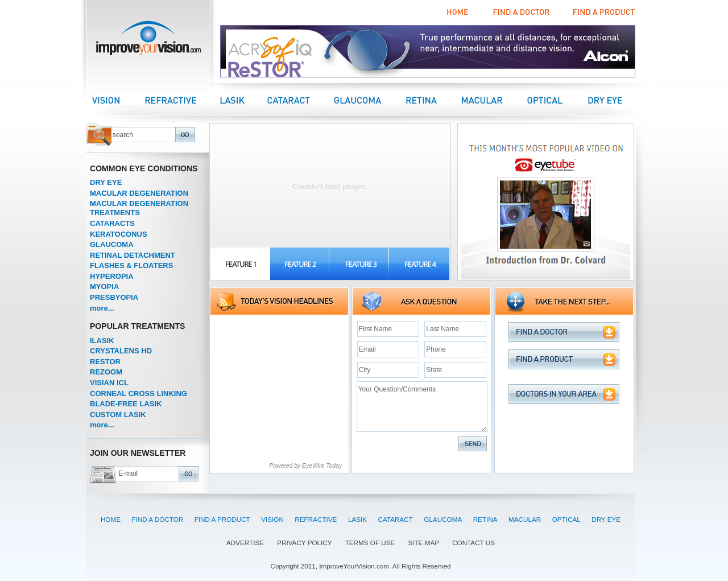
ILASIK (102, 341)
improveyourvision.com (148, 41)
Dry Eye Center (615, 100)
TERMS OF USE (370, 543)
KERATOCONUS (119, 234)
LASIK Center (244, 100)
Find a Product (602, 13)
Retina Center (433, 100)
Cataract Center (300, 100)
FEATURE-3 (360, 264)
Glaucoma (369, 100)
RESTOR (105, 362)
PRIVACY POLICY (304, 543)
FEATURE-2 (300, 264)
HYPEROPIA (112, 276)
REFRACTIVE (316, 519)
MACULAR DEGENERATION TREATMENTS (139, 208)
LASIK (357, 519)
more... (102, 308)
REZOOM (106, 372)
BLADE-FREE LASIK (126, 404)
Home (458, 13)
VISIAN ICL (109, 383)
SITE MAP (423, 543)
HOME (111, 519)
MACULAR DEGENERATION (139, 193)
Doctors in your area (564, 394)
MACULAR (525, 519)
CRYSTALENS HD (121, 351)
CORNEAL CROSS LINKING (138, 393)
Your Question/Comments (422, 407)
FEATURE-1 (240, 264)
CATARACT (396, 519)
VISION (272, 519)
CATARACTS (112, 223)
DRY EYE (106, 182)
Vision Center (118, 100)
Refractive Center (182, 100)
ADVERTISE (245, 543)
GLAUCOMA (112, 244)
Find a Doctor (520, 13)
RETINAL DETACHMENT (133, 255)
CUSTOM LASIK (118, 415)
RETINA (485, 519)
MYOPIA (104, 287)
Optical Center (557, 100)
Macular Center (494, 100)
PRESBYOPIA (114, 297)
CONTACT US (473, 543)
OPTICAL (566, 519)
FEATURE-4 (419, 264)
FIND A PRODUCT (222, 519)
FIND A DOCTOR (157, 519)
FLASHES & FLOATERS (131, 265)
